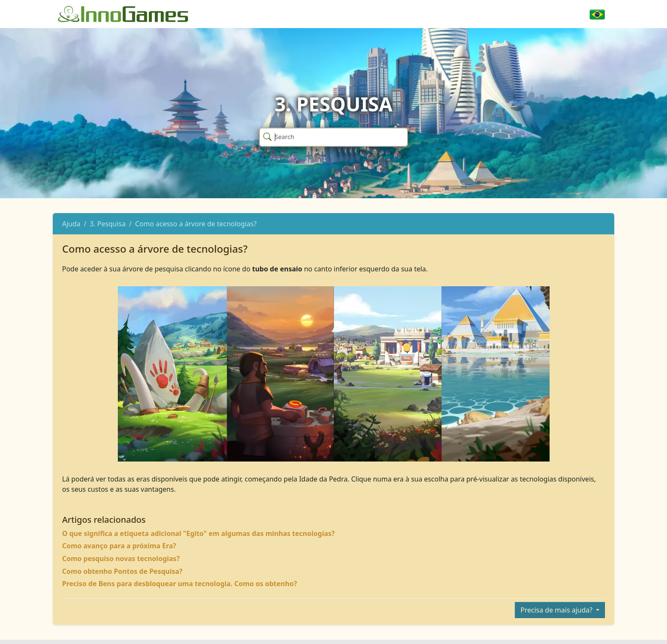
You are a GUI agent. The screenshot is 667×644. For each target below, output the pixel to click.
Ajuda (71, 224)
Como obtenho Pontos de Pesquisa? (122, 571)
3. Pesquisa (108, 224)
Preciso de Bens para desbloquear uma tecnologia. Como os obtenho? (180, 584)
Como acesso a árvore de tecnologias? (196, 224)
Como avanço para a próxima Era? (119, 546)
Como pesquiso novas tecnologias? (121, 559)
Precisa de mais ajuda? (557, 610)
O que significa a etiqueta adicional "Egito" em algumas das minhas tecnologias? (198, 533)
